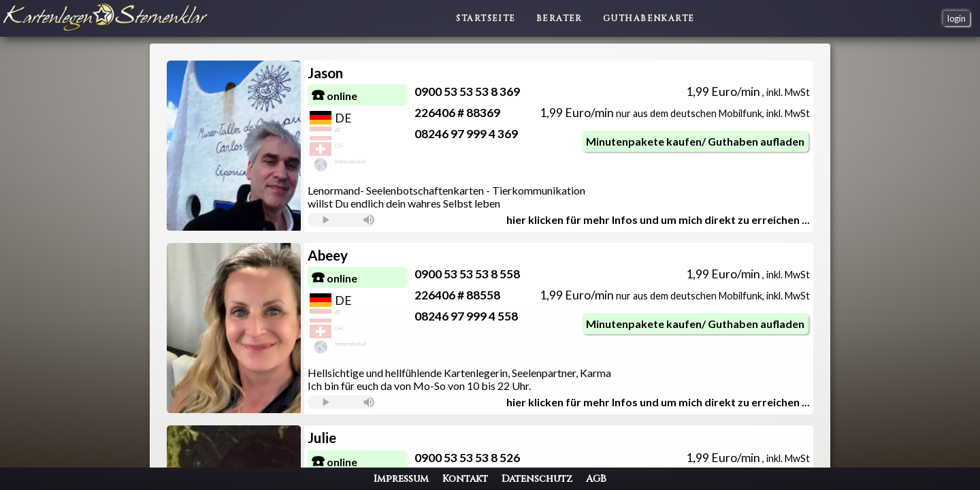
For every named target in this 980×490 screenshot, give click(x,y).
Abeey (364, 255)
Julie (358, 437)
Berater (559, 18)
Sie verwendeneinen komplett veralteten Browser (378, 220)
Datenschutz (537, 479)
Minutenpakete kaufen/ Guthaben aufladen (675, 141)
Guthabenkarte (649, 18)
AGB (596, 479)
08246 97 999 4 (474, 134)
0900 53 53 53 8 (475, 92)
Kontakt (465, 479)
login (957, 18)
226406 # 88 (465, 113)
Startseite (486, 18)
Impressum (401, 479)
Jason (361, 72)
